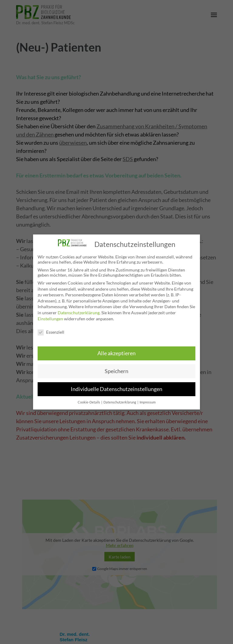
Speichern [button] (116, 371)
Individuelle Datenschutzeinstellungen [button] (116, 389)
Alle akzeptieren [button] (116, 353)
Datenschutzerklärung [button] (120, 402)
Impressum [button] (148, 402)
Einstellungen (50, 319)
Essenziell (51, 332)
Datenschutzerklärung (79, 313)
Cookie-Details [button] (89, 402)
